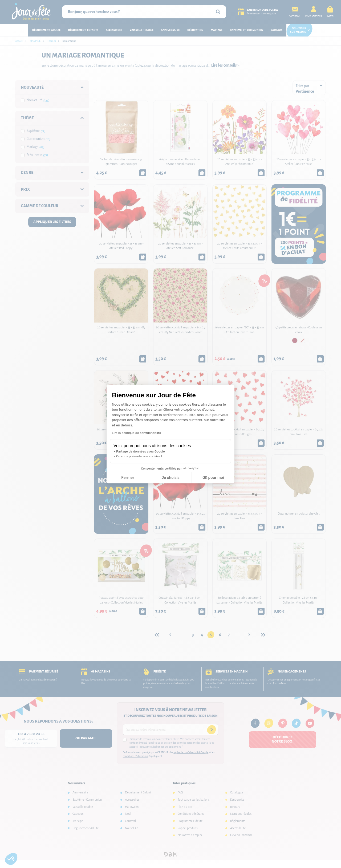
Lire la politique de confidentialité (136, 433)
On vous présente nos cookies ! (139, 456)
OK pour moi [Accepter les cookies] (213, 478)
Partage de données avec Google (141, 451)
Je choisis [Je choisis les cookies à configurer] (170, 478)
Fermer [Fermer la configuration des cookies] (128, 478)
